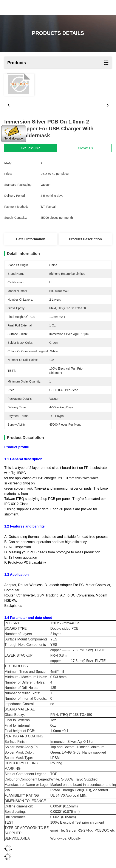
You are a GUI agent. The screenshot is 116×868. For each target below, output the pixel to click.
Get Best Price (35, 148)
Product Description (85, 239)
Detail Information (31, 239)
